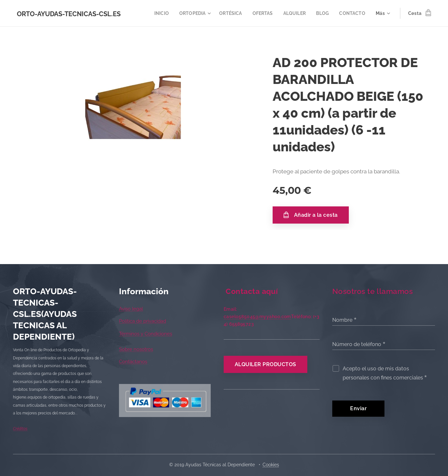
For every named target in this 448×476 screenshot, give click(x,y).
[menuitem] (155, 13)
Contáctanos (133, 362)
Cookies (271, 465)
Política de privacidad (142, 321)
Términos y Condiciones (146, 333)
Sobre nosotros (136, 349)
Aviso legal (131, 309)
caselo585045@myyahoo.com (257, 317)
